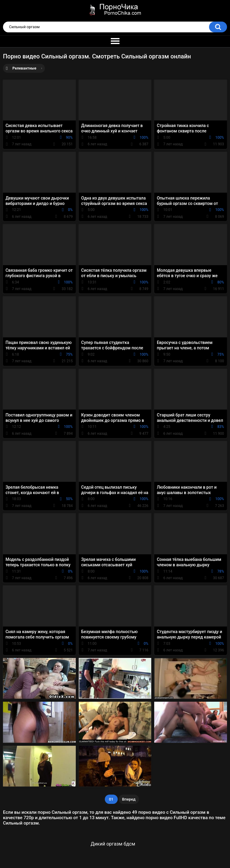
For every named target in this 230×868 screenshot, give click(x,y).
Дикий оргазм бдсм (113, 844)
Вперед (129, 799)
